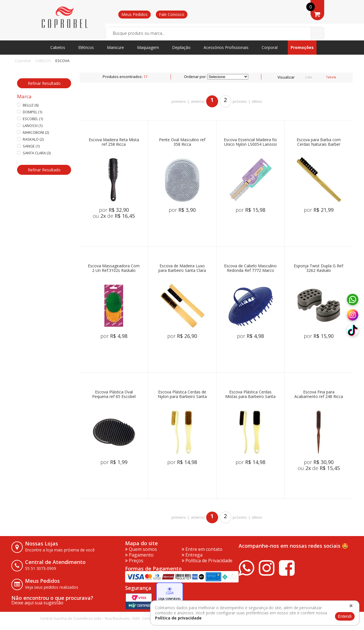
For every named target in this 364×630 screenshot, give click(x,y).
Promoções (302, 47)
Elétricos (86, 47)
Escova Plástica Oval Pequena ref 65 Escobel (114, 394)
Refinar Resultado (44, 83)
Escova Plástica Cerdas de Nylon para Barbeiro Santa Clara (182, 394)
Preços (134, 561)
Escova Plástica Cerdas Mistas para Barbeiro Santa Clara (250, 394)
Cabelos (58, 47)
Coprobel (23, 61)
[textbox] (215, 33)
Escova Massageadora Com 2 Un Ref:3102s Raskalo (114, 268)
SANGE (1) (28, 146)
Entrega (192, 555)
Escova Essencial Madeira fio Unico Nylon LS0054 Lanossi (250, 142)
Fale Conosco (172, 14)
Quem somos (141, 549)
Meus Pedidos (135, 14)
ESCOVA (62, 61)
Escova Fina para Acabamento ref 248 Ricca (319, 394)
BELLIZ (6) (28, 105)
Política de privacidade (178, 618)
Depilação (181, 47)
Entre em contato (202, 549)
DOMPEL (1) (30, 112)
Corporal (270, 47)
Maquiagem (148, 47)
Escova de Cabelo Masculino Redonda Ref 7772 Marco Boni (250, 268)
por (114, 210)
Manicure (115, 47)
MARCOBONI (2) (33, 133)
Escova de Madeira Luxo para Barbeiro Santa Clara (182, 268)
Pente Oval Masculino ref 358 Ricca (182, 142)
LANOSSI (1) (30, 126)
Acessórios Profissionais (226, 47)
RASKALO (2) (30, 139)
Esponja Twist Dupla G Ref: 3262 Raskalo (319, 268)
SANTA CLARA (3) (34, 153)
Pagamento (139, 555)
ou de (114, 216)
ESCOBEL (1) (30, 119)
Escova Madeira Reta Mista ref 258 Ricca (114, 142)
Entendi (345, 616)
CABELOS (43, 61)
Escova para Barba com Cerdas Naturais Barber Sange (319, 142)
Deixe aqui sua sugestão (37, 603)
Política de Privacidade (207, 561)
